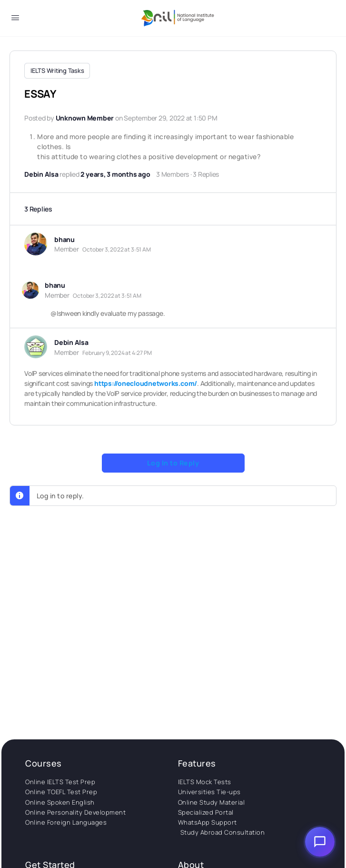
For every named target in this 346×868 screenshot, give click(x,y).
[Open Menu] (15, 19)
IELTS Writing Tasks (57, 71)
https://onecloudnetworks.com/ (146, 382)
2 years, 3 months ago (115, 173)
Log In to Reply (173, 462)
